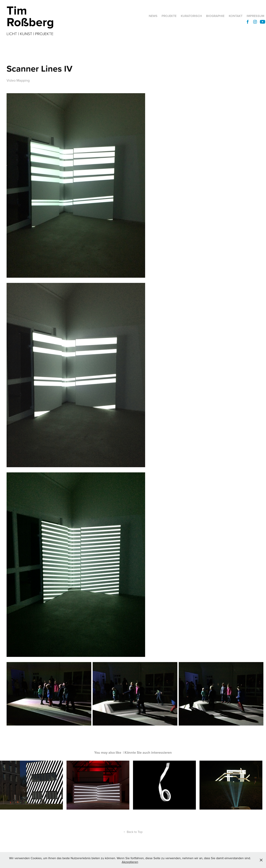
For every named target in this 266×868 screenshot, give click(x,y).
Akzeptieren (130, 862)
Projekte (169, 16)
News (153, 16)
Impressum (255, 16)
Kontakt (236, 16)
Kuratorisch (191, 16)
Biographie (215, 16)
